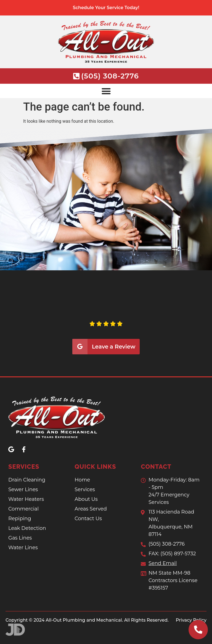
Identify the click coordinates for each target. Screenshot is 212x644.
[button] (106, 91)
